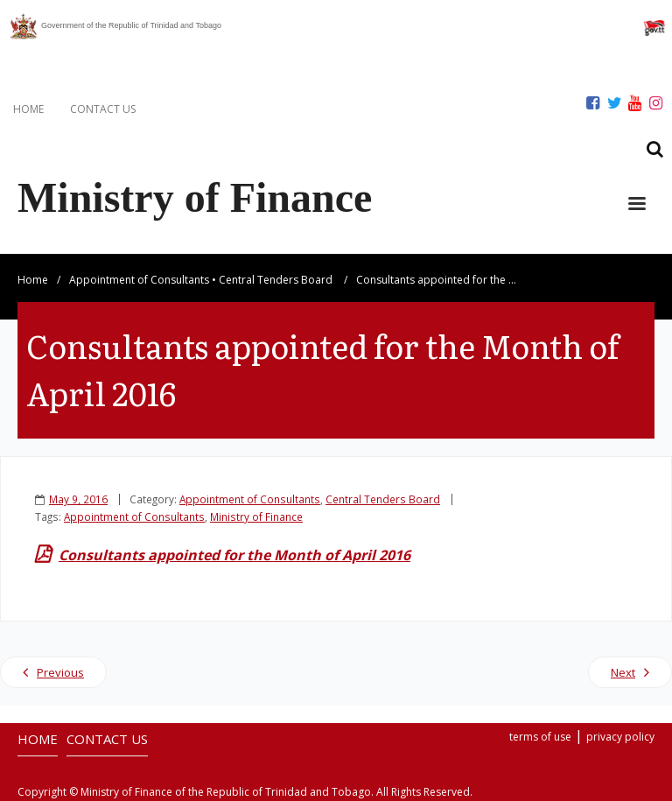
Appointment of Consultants (139, 280)
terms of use (540, 737)
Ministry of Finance (256, 516)
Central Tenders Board (276, 280)
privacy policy (620, 737)
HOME (28, 109)
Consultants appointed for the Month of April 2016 (234, 555)
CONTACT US (103, 109)
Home (33, 280)
